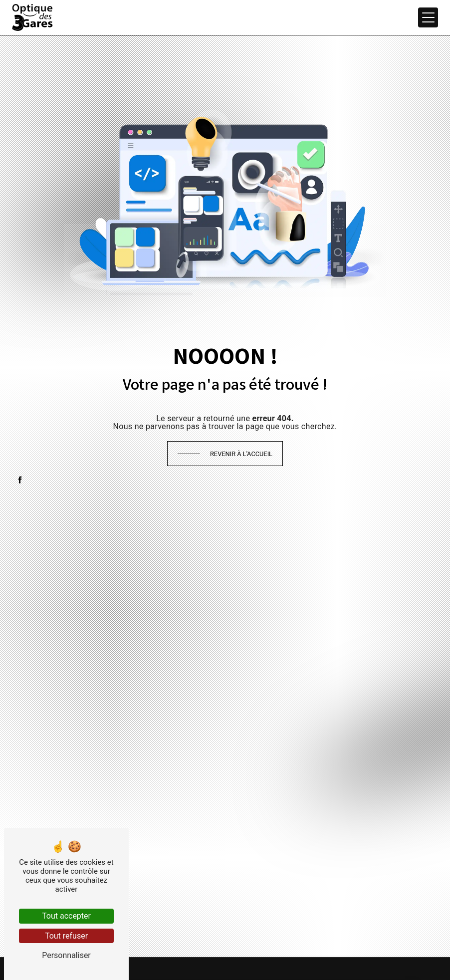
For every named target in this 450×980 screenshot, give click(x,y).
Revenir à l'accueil (241, 454)
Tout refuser (66, 936)
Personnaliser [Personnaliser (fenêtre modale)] (66, 955)
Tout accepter (66, 916)
